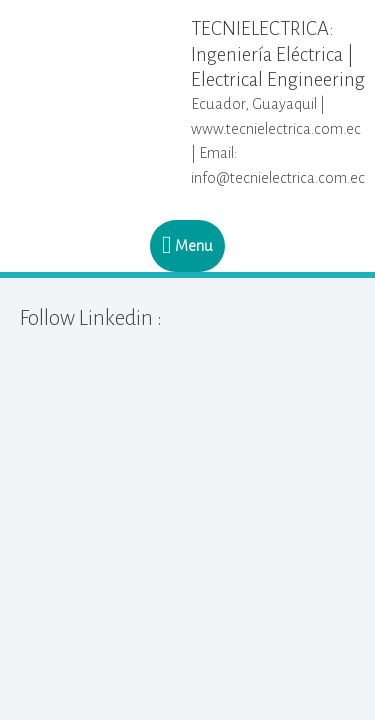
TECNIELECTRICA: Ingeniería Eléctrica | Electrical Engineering (278, 53)
